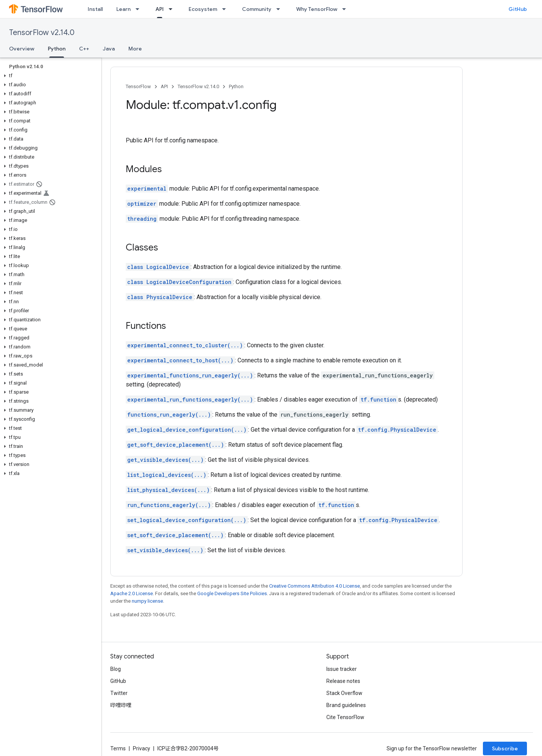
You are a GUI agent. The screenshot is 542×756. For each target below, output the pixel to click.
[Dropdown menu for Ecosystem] (226, 9)
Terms (118, 748)
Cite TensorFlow (345, 717)
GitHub (518, 9)
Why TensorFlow (317, 9)
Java (109, 49)
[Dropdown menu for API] (173, 9)
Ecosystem (203, 9)
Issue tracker (342, 669)
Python (236, 86)
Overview (22, 49)
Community (257, 9)
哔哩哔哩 (121, 705)
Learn (123, 9)
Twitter (119, 693)
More (135, 49)
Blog (116, 669)
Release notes (343, 681)
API (164, 86)
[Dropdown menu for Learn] (140, 9)
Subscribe (505, 748)
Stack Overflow (344, 693)
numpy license (147, 601)
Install (95, 9)
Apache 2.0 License (132, 593)
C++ (84, 49)
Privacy (142, 748)
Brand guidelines (346, 705)
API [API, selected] (160, 9)
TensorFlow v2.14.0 (42, 33)
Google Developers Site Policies (232, 593)
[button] (49, 76)
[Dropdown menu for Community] (280, 9)
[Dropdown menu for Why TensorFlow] (346, 9)
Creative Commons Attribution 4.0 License (314, 586)
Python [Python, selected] (57, 49)
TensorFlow (138, 86)
